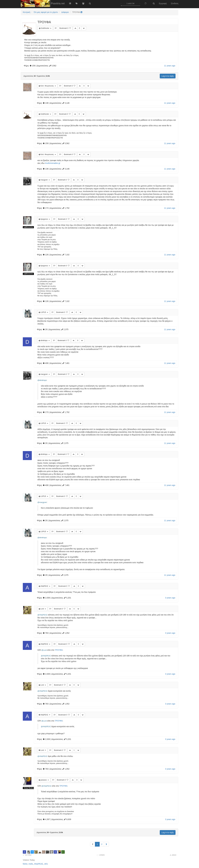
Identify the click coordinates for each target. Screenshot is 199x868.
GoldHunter (45, 28)
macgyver (44, 180)
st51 (46, 864)
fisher (25, 864)
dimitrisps (44, 340)
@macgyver (42, 502)
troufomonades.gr (53, 163)
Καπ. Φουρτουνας (47, 86)
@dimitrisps (42, 380)
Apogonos (44, 219)
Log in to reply (168, 76)
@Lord (44, 650)
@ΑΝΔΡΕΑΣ (42, 615)
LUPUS (43, 312)
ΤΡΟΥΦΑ (59, 650)
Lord (42, 609)
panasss (44, 780)
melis (31, 864)
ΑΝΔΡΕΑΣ (45, 586)
